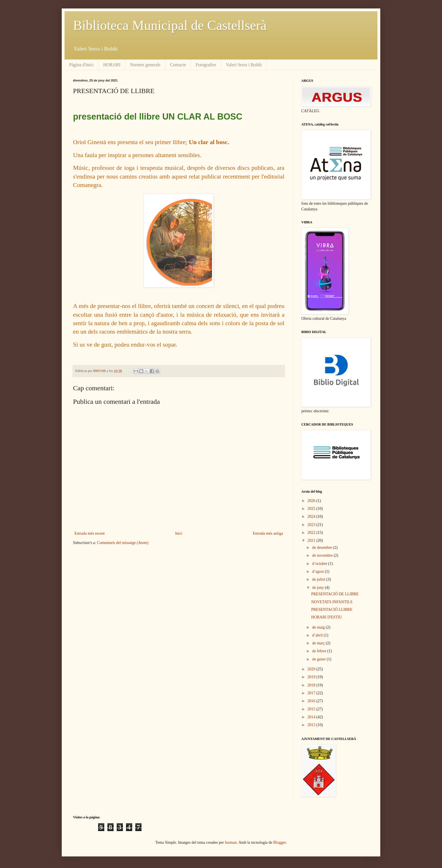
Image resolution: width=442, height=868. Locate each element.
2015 (312, 709)
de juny (318, 588)
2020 (312, 669)
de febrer (320, 651)
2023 (312, 525)
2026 (312, 501)
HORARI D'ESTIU (327, 617)
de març (319, 643)
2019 (312, 677)
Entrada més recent (89, 533)
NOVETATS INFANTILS (332, 602)
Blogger (280, 842)
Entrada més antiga (268, 533)
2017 (312, 693)
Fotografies (206, 65)
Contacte (178, 65)
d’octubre (320, 564)
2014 (312, 717)
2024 (312, 516)
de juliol (319, 579)
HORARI (112, 65)
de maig (319, 627)
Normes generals (145, 65)
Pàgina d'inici (81, 65)
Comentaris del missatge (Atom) (123, 543)
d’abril (318, 635)
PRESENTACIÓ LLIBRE (332, 610)
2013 (312, 725)
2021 (312, 540)
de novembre (323, 555)
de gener (319, 659)
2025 (312, 509)
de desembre (322, 548)
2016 (312, 701)
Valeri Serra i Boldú (244, 65)
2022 (312, 533)
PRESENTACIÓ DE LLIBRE (335, 594)
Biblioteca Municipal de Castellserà (170, 25)
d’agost (318, 571)
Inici (179, 533)
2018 (312, 685)
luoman (231, 842)
